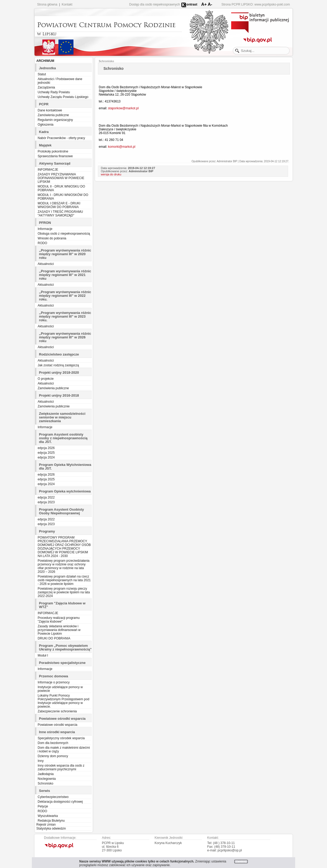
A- (210, 4)
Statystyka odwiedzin (51, 828)
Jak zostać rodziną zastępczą (58, 365)
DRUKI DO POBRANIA (54, 638)
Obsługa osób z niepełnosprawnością (64, 234)
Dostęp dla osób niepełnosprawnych (155, 4)
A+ (204, 4)
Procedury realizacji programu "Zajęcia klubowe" (59, 620)
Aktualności (46, 264)
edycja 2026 (46, 448)
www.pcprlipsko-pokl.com (272, 4)
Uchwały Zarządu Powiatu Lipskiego (63, 97)
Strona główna (47, 4)
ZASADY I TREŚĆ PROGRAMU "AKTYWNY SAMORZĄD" (60, 214)
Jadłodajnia (46, 774)
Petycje (43, 806)
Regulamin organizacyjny (55, 120)
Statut (42, 74)
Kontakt (67, 4)
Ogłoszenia (46, 125)
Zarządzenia (46, 87)
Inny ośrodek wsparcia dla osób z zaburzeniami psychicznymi (61, 767)
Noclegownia (47, 779)
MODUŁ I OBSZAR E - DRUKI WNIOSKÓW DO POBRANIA (59, 205)
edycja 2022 (46, 497)
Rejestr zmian (46, 825)
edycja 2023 (46, 502)
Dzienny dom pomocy (53, 756)
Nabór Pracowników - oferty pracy (61, 138)
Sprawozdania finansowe (55, 156)
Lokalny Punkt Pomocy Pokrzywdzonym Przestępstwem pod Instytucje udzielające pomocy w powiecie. (63, 701)
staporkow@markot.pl (123, 108)
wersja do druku (111, 174)
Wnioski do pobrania (52, 238)
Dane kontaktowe (50, 110)
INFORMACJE (48, 170)
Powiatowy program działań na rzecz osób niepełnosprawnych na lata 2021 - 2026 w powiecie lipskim (64, 580)
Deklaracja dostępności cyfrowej (60, 802)
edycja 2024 (46, 457)
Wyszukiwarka (48, 816)
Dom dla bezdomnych (53, 743)
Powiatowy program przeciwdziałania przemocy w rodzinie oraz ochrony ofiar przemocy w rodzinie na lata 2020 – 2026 (64, 566)
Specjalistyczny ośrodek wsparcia (61, 738)
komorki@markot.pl (122, 147)
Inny (41, 761)
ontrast (192, 4)
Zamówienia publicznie (54, 406)
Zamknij (241, 862)
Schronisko (45, 783)
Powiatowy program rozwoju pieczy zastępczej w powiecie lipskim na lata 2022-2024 (64, 592)
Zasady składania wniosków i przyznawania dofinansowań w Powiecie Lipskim (59, 630)
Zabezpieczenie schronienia (57, 711)
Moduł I (43, 655)
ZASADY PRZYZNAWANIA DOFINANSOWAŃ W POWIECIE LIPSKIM (61, 178)
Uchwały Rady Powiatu (54, 92)
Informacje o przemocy (54, 682)
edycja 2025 (46, 453)
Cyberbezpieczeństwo (53, 797)
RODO (42, 243)
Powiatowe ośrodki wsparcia (58, 725)
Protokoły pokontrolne (53, 151)
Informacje (45, 229)
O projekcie (46, 379)
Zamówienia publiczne (53, 115)
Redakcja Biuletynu (51, 821)
